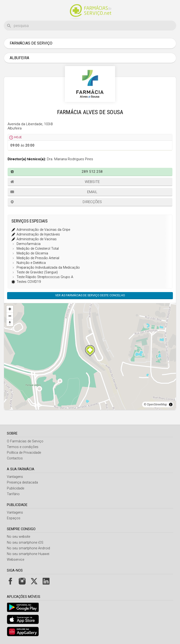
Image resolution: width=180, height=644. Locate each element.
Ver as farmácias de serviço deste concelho (90, 295)
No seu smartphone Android (28, 548)
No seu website (18, 537)
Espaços (14, 518)
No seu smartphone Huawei (28, 554)
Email (92, 192)
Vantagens (15, 477)
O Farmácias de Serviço (25, 441)
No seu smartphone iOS (25, 543)
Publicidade (16, 488)
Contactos (15, 458)
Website (92, 182)
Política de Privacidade (24, 453)
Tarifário (13, 494)
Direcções (92, 202)
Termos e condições (23, 447)
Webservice (16, 560)
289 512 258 (92, 172)
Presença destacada (22, 482)
